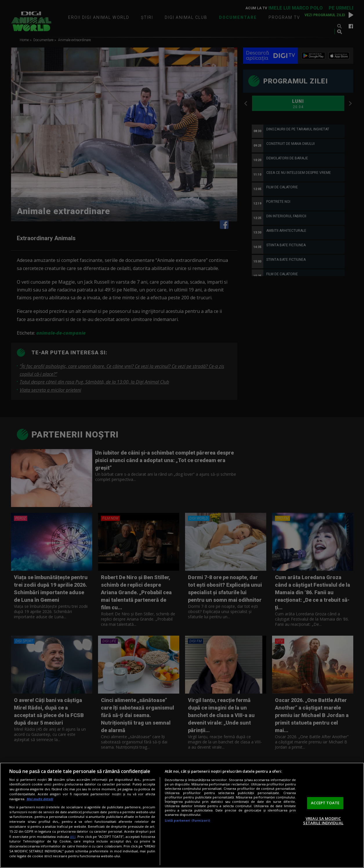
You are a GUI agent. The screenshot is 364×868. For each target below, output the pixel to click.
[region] (182, 815)
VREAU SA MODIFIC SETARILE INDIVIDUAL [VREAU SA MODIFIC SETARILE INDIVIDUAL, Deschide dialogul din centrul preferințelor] (323, 821)
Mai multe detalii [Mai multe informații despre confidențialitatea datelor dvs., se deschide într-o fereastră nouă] (40, 799)
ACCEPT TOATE (325, 803)
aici (73, 837)
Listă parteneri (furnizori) (187, 820)
